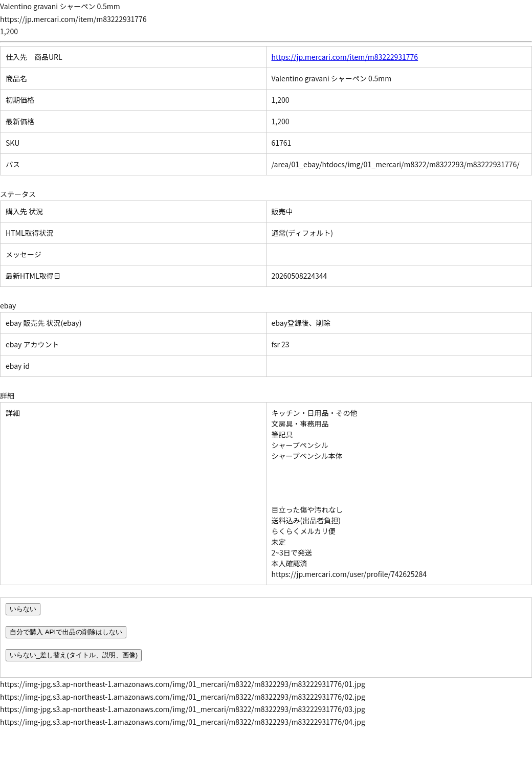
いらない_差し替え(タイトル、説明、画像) (74, 655)
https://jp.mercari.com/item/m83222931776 (345, 57)
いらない (23, 609)
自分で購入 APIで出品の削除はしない (66, 632)
